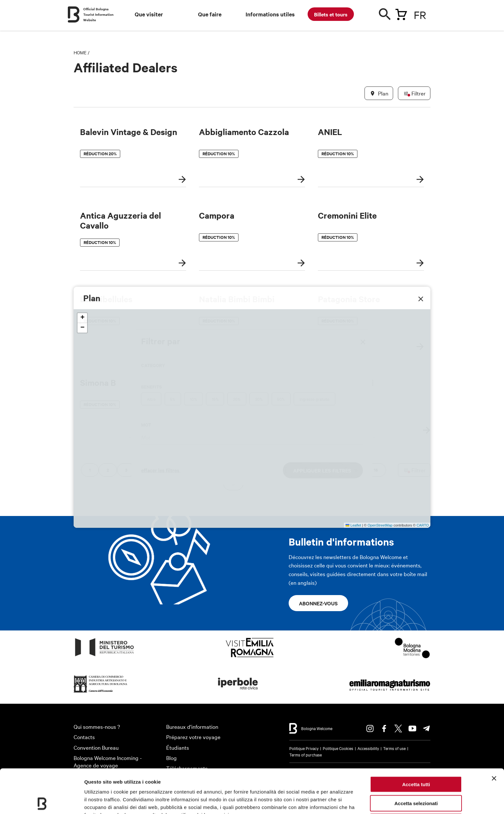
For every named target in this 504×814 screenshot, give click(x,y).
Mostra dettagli (102, 801)
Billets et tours (331, 14)
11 (276, 470)
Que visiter (149, 14)
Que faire (210, 14)
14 (336, 470)
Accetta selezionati (416, 759)
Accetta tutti (416, 740)
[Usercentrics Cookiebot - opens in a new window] (42, 801)
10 (256, 470)
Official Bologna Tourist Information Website (98, 14)
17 (233, 483)
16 (376, 470)
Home (80, 52)
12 (296, 470)
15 (356, 470)
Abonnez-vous (318, 603)
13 (316, 470)
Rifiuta (416, 778)
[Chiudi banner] (494, 734)
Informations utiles (270, 14)
